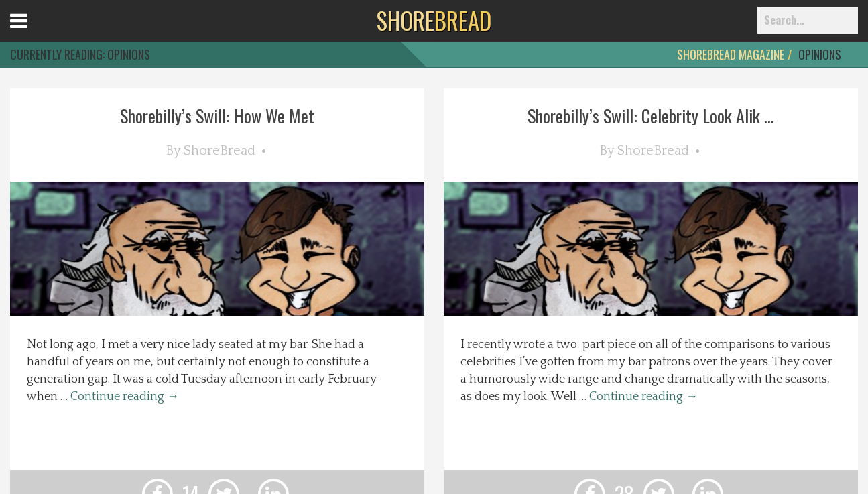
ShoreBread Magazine (731, 54)
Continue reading (125, 397)
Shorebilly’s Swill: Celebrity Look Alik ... (651, 116)
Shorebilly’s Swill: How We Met (217, 116)
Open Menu (35, 33)
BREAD (434, 20)
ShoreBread (220, 151)
